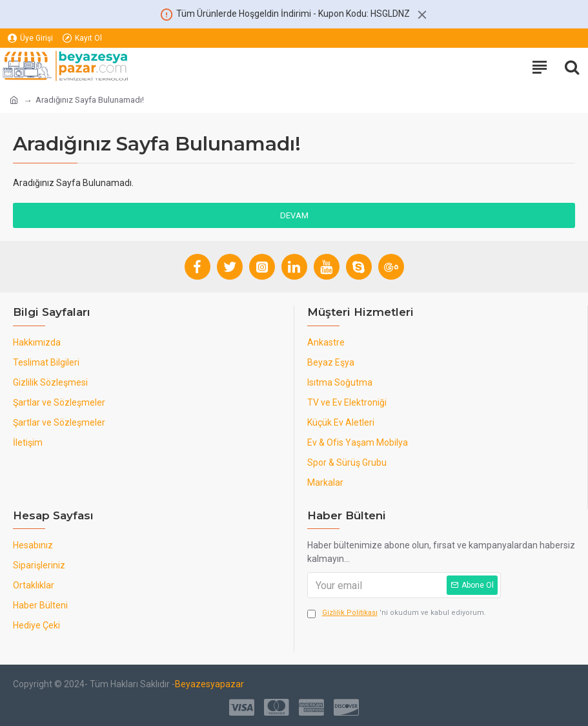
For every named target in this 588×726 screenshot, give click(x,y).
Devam (294, 215)
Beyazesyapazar (209, 684)
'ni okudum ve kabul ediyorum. (397, 613)
